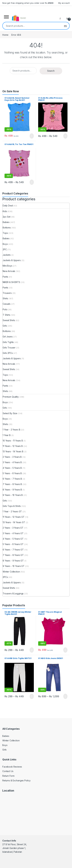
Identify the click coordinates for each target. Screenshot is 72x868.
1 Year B (7, 435)
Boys (5, 244)
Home (5, 35)
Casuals (7, 304)
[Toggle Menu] (6, 17)
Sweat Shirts (9, 320)
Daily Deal (8, 206)
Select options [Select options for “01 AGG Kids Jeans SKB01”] (65, 696)
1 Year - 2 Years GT (12, 511)
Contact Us (8, 771)
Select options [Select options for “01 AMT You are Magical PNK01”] (65, 650)
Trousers (7, 293)
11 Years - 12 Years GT (14, 517)
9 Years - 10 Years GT (14, 566)
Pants (5, 277)
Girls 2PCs (8, 353)
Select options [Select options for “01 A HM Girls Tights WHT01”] (32, 696)
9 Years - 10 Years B (13, 495)
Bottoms (7, 228)
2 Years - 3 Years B (12, 457)
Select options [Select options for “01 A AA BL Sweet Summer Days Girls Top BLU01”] (32, 136)
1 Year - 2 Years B (11, 430)
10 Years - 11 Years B (13, 441)
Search (65, 26)
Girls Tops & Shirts (12, 506)
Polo (5, 309)
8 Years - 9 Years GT (13, 561)
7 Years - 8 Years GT (13, 555)
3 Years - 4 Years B (12, 462)
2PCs (5, 577)
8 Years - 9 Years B (12, 490)
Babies (6, 222)
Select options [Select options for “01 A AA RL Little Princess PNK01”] (65, 136)
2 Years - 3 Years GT (13, 528)
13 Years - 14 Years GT (14, 522)
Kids (5, 211)
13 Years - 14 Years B (13, 451)
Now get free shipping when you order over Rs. (28, 3)
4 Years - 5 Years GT (13, 539)
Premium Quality (11, 397)
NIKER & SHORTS (11, 282)
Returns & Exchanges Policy (16, 780)
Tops (5, 233)
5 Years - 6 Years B (12, 473)
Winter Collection (11, 572)
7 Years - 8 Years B (12, 484)
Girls (5, 326)
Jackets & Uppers (12, 260)
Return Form (8, 776)
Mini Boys (7, 266)
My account (64, 3)
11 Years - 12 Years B (13, 446)
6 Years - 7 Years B (12, 479)
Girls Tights (8, 342)
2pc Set (7, 217)
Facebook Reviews (12, 767)
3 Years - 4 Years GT (13, 533)
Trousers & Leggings (13, 593)
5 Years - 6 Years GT (13, 544)
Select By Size (10, 413)
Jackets (7, 255)
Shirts (5, 298)
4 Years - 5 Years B (12, 468)
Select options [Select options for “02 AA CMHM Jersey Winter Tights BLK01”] (32, 650)
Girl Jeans (8, 337)
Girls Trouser (9, 348)
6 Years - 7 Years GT (13, 550)
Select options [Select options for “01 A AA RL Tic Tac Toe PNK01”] (32, 182)
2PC (5, 249)
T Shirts (6, 315)
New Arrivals (9, 271)
